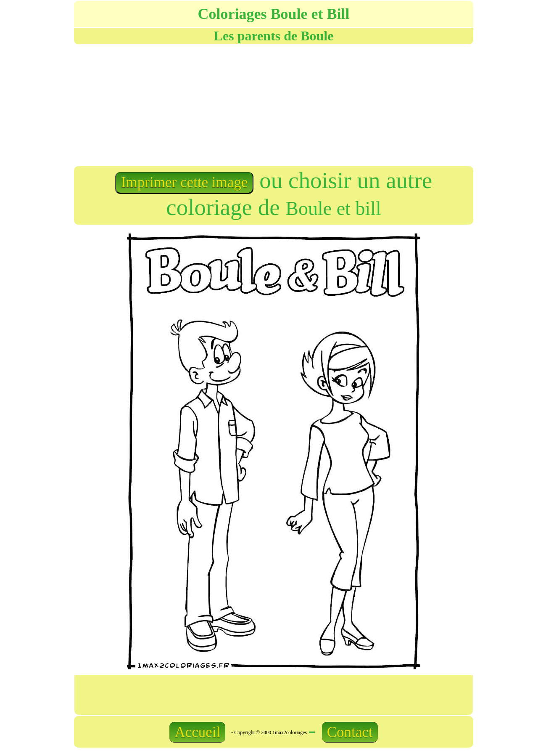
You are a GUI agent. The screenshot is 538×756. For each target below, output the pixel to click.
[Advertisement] (173, 104)
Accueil (197, 732)
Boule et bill (333, 208)
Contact (350, 732)
